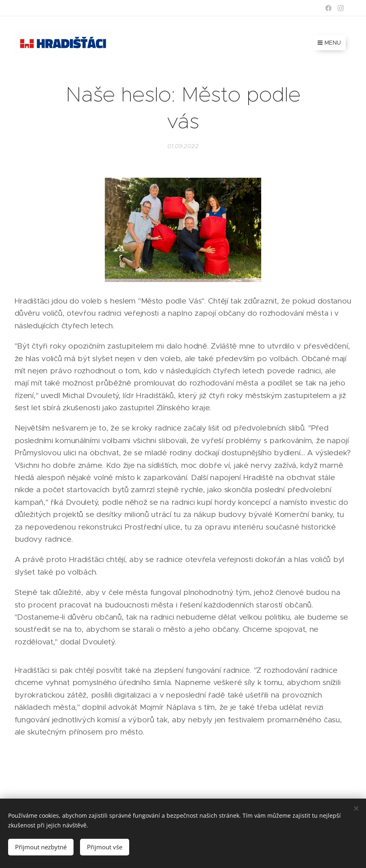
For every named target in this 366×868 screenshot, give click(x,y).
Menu (329, 43)
